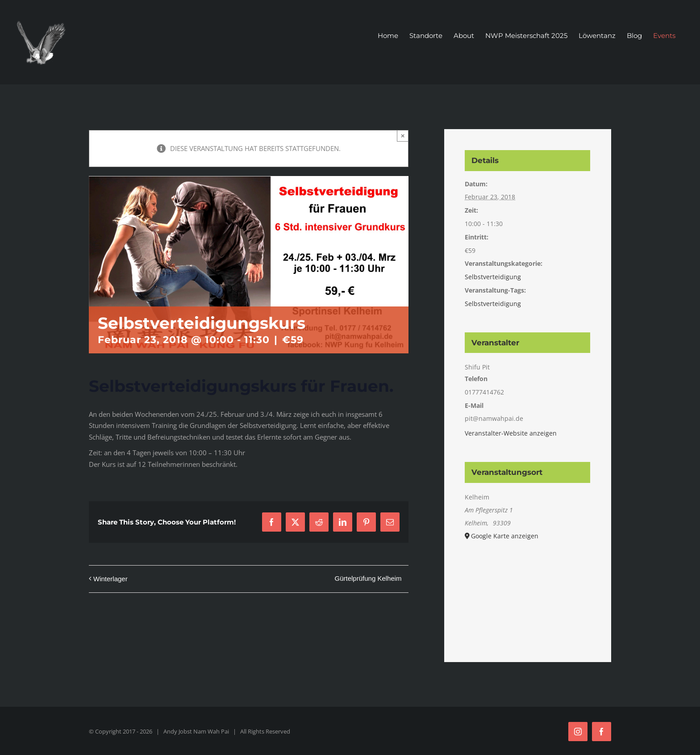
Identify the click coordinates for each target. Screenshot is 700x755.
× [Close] (403, 136)
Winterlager (110, 579)
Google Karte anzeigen (505, 536)
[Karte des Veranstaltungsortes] (527, 590)
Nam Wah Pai (211, 731)
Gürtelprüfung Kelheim (368, 578)
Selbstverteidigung (493, 277)
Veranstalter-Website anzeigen (511, 433)
